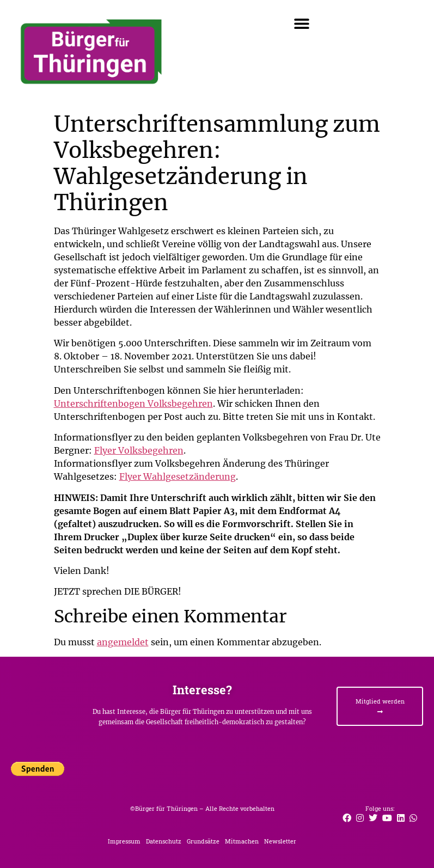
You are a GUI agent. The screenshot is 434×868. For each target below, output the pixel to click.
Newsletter (280, 841)
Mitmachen (242, 841)
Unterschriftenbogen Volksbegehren (133, 404)
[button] (301, 23)
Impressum (124, 841)
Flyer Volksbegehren (139, 450)
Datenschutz (164, 841)
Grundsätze (203, 841)
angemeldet (123, 642)
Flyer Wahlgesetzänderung (178, 476)
